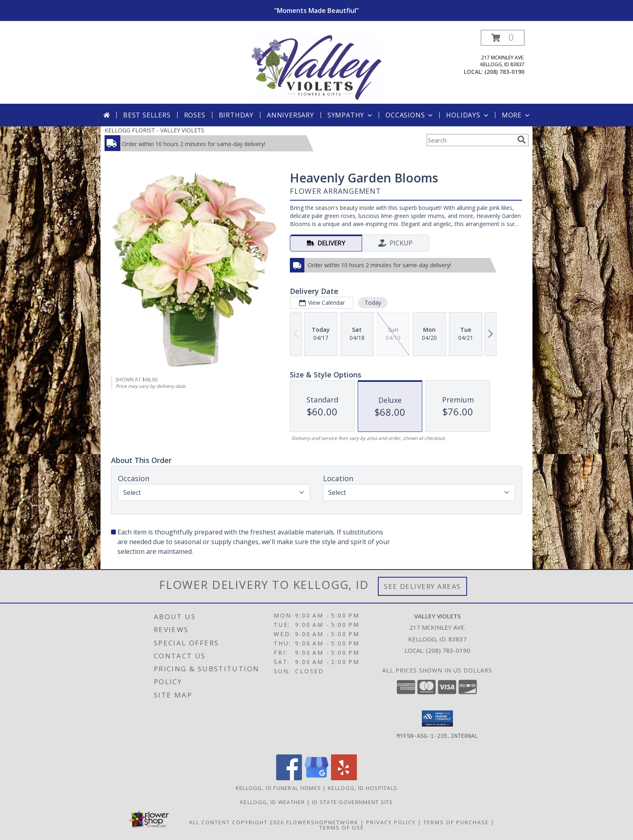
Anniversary (290, 115)
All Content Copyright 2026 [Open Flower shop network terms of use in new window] (237, 822)
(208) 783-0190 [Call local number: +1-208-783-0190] (504, 72)
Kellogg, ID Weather (273, 802)
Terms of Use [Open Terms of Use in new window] (342, 827)
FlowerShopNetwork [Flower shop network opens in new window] (322, 822)
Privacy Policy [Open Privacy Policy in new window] (391, 822)
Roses (195, 115)
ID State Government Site (352, 802)
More (517, 115)
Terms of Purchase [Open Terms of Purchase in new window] (456, 822)
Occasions (410, 115)
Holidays (468, 115)
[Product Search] (470, 140)
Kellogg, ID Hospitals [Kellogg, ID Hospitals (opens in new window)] (363, 788)
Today (373, 303)
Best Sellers (147, 115)
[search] (522, 140)
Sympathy (351, 115)
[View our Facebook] (289, 778)
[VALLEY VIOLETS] (317, 67)
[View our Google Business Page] (316, 778)
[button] (503, 38)
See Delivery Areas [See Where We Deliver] (422, 586)
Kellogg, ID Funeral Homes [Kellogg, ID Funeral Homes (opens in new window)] (279, 788)
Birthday (236, 115)
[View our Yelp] (344, 778)
